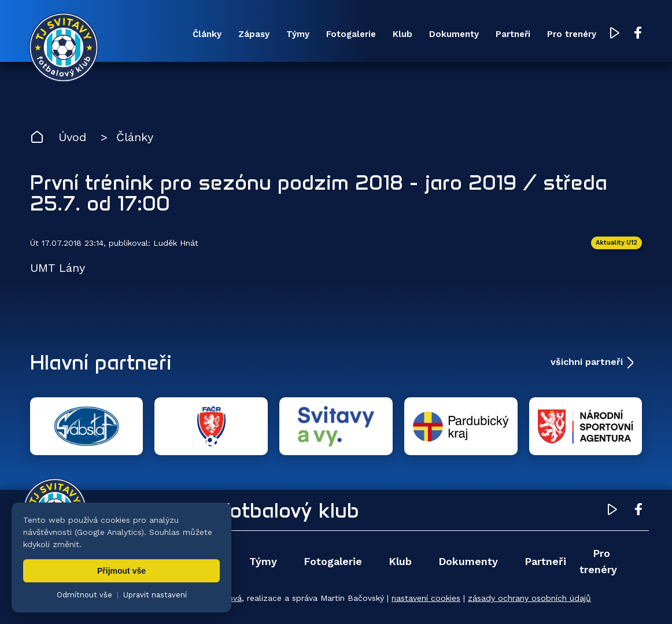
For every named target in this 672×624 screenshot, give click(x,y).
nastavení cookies (426, 598)
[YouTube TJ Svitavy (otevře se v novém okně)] (615, 34)
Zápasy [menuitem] (254, 34)
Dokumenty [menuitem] (454, 34)
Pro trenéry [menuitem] (572, 34)
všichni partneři (587, 362)
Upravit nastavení (155, 595)
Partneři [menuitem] (513, 34)
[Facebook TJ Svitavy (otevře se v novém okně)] (638, 34)
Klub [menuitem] (403, 34)
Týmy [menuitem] (298, 34)
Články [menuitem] (207, 34)
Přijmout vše (121, 571)
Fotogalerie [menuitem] (351, 34)
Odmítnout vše (84, 595)
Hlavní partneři (101, 362)
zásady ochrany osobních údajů (529, 598)
